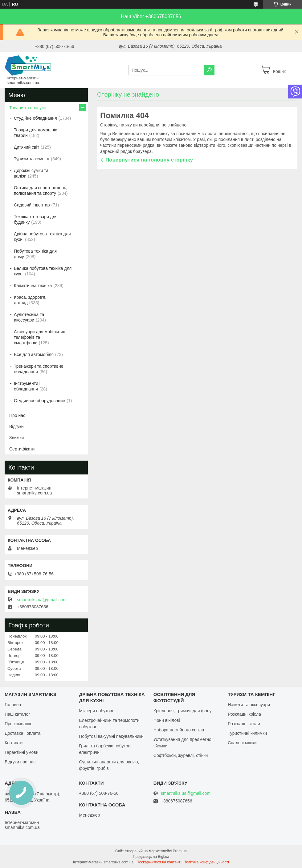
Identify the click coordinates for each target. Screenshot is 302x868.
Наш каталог (17, 714)
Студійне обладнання (35, 118)
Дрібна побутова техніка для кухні (42, 237)
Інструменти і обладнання (27, 386)
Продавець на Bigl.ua (151, 857)
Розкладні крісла (244, 714)
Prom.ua (180, 851)
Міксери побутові (96, 711)
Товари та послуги (27, 108)
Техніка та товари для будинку (36, 219)
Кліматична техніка (33, 286)
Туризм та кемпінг (32, 159)
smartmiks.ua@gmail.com (42, 600)
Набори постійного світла (179, 730)
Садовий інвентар (32, 205)
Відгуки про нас (20, 762)
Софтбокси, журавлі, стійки (181, 755)
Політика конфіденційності (206, 862)
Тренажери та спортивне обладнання (39, 369)
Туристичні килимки (247, 733)
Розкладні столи (244, 724)
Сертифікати (22, 449)
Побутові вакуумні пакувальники (111, 736)
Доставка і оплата (22, 733)
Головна (13, 705)
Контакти (14, 743)
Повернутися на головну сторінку (149, 160)
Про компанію (18, 724)
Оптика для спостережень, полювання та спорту (41, 190)
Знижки (16, 438)
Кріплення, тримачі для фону (183, 711)
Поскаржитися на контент (158, 862)
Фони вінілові (167, 720)
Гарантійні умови (21, 752)
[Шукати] (209, 70)
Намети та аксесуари (249, 705)
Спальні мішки (242, 743)
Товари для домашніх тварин (35, 133)
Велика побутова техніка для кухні (43, 271)
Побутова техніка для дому (35, 254)
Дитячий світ (27, 147)
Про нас (17, 415)
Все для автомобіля (34, 354)
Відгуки (16, 426)
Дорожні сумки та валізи (31, 173)
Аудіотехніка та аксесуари (29, 317)
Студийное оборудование (39, 401)
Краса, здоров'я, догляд (30, 300)
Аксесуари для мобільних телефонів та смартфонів (39, 337)
